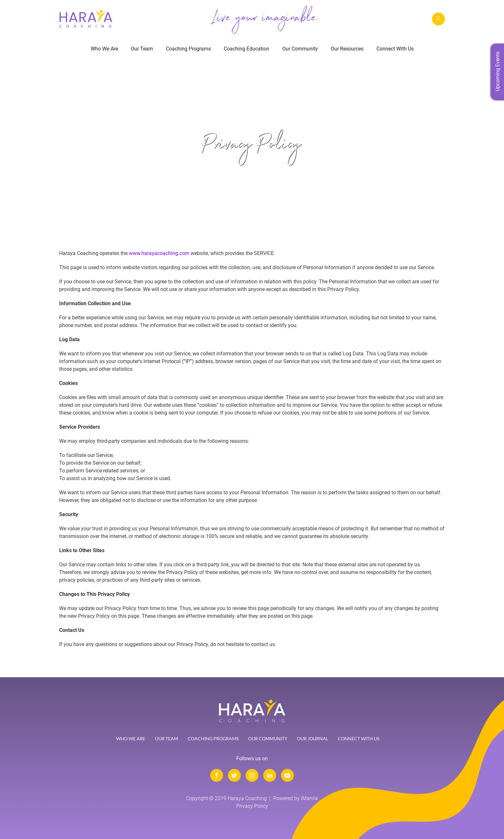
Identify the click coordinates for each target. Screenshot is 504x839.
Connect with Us (359, 739)
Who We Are (104, 49)
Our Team (142, 49)
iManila (309, 798)
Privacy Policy (252, 806)
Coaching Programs (188, 49)
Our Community (300, 49)
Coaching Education (247, 49)
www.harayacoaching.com (159, 253)
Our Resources (347, 49)
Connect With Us (395, 49)
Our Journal (313, 739)
